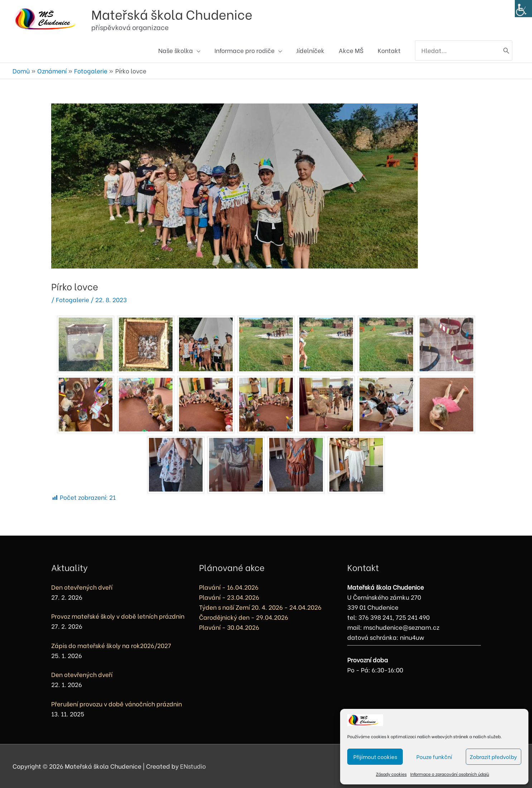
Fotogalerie (72, 299)
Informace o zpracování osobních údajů (450, 774)
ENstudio (193, 766)
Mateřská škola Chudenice (172, 14)
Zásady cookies (391, 774)
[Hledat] (506, 50)
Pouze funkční (434, 756)
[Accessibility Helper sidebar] (523, 9)
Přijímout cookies (375, 756)
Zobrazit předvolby (493, 756)
